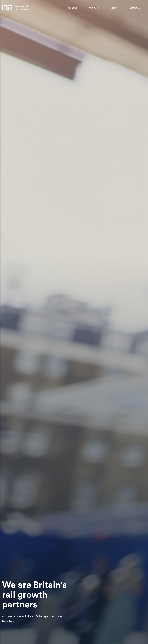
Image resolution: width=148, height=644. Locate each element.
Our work (94, 8)
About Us (72, 8)
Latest (114, 8)
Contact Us (135, 8)
